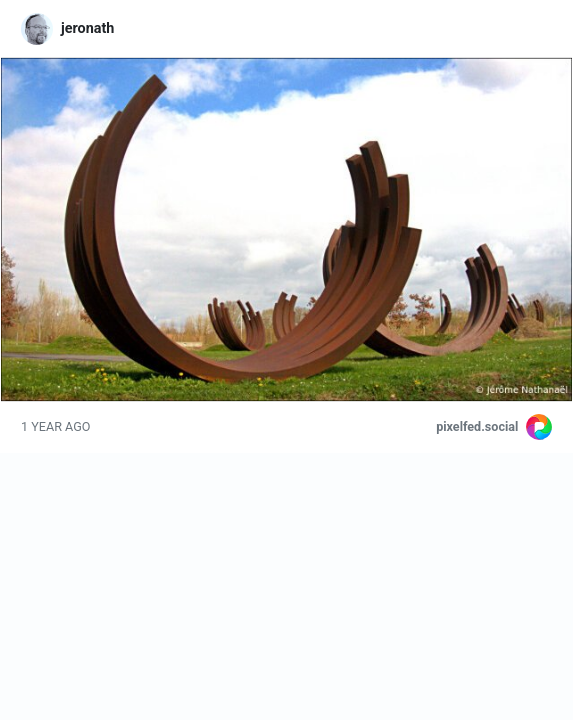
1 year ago (55, 426)
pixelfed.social (477, 426)
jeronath (87, 28)
